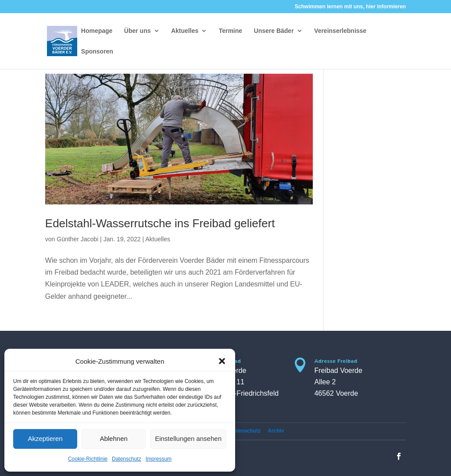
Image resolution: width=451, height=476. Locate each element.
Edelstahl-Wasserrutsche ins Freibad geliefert (160, 223)
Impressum (159, 459)
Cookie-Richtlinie (88, 459)
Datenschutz (127, 459)
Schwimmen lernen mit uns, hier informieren (350, 7)
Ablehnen (113, 438)
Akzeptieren (45, 438)
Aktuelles (185, 31)
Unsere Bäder (274, 31)
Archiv (276, 431)
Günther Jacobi (77, 239)
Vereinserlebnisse (340, 31)
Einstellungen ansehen (188, 438)
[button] (222, 361)
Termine (231, 31)
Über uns (138, 31)
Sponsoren (97, 52)
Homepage (97, 31)
